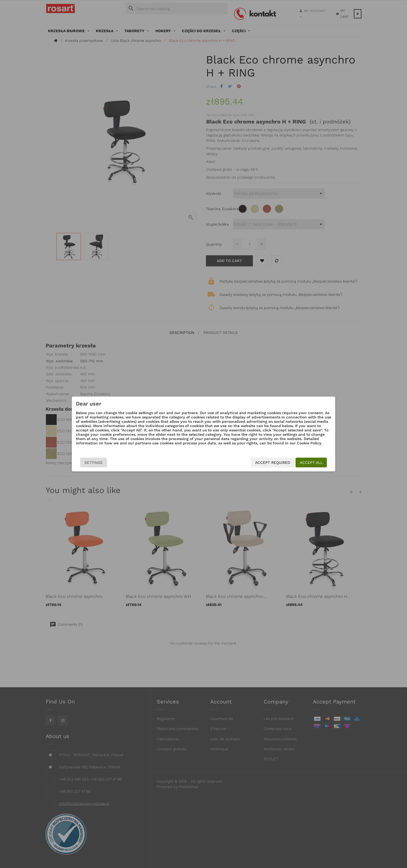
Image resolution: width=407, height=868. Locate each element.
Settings (94, 463)
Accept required (273, 463)
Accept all (311, 463)
